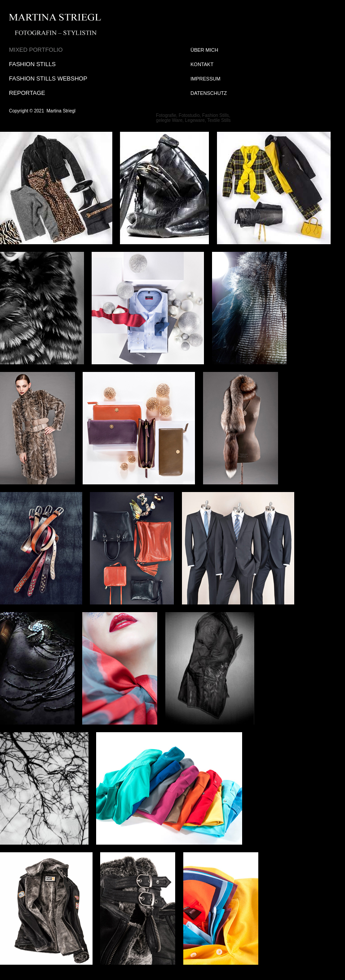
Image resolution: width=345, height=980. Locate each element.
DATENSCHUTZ (209, 93)
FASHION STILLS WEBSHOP (48, 78)
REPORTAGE (27, 93)
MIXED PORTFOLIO (36, 50)
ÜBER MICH (204, 50)
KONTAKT (202, 64)
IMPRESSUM (206, 79)
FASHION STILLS (32, 64)
